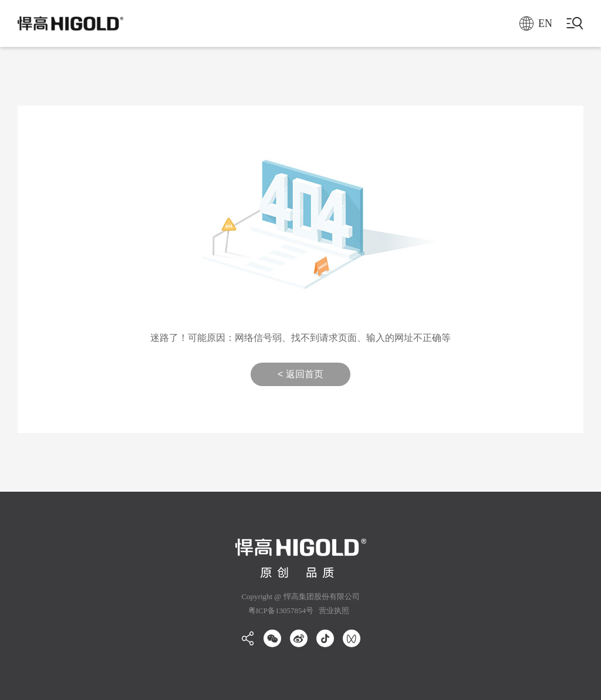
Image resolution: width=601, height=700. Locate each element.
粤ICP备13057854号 (281, 611)
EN (536, 23)
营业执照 (333, 611)
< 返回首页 (300, 374)
